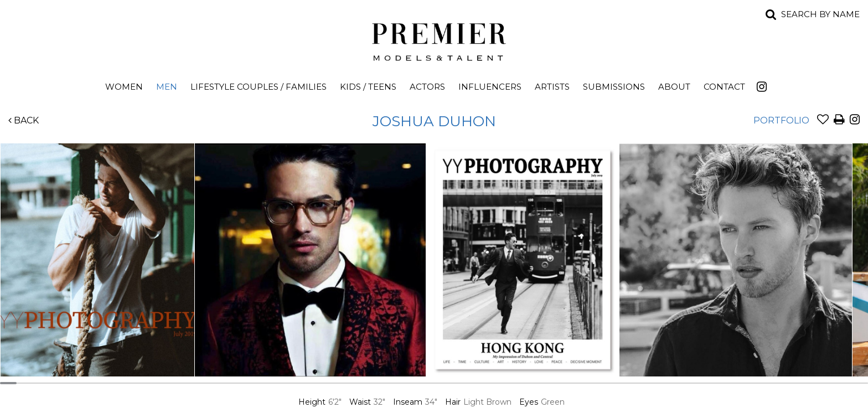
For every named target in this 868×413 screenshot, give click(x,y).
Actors (427, 87)
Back (24, 120)
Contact (724, 87)
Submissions (614, 87)
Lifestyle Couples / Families (259, 87)
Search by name (820, 14)
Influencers (490, 87)
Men (167, 87)
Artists (552, 87)
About (674, 87)
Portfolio (781, 120)
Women (124, 87)
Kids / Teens (368, 87)
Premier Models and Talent (434, 40)
